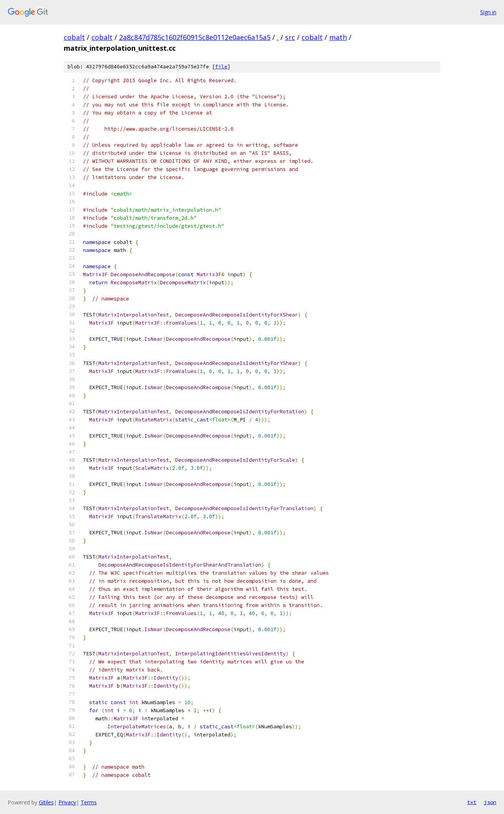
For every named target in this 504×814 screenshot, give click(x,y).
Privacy (67, 802)
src (290, 37)
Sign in (488, 12)
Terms (89, 802)
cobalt (74, 37)
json (490, 802)
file (221, 67)
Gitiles (46, 802)
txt (472, 802)
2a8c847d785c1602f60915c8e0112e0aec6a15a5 (195, 37)
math (338, 37)
